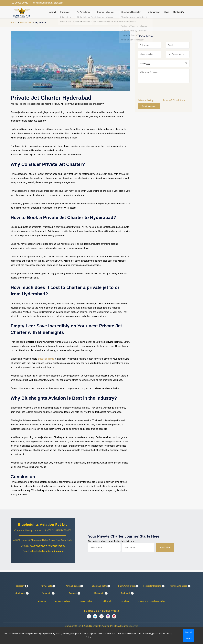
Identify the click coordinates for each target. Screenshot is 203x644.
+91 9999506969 (38, 546)
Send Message (149, 106)
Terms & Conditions (174, 100)
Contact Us (178, 12)
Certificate (126, 601)
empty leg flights (46, 359)
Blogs (166, 12)
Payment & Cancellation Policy (152, 601)
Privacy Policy (145, 100)
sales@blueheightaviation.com (46, 551)
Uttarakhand (154, 12)
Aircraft (53, 12)
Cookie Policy (107, 601)
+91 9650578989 (56, 546)
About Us (42, 601)
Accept (189, 632)
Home (13, 22)
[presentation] (159, 90)
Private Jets (26, 22)
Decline (189, 639)
